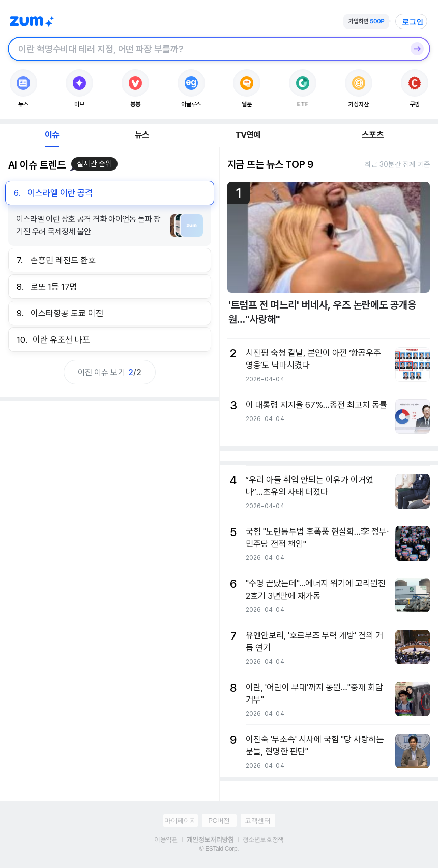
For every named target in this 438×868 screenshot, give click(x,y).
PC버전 (219, 820)
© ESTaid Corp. (219, 849)
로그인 (413, 22)
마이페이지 (180, 820)
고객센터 (257, 820)
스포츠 (373, 135)
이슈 (52, 135)
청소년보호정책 (263, 839)
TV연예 (248, 135)
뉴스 (142, 135)
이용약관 (166, 839)
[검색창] (206, 49)
